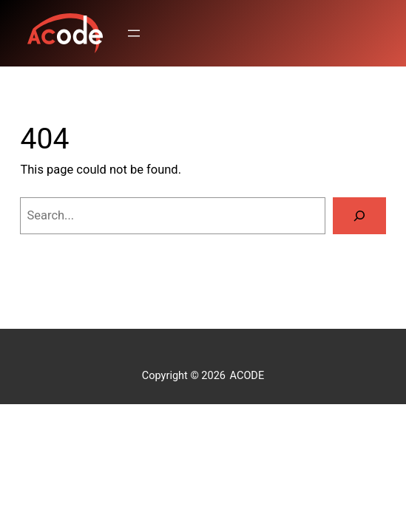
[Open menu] (134, 33)
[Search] (359, 216)
